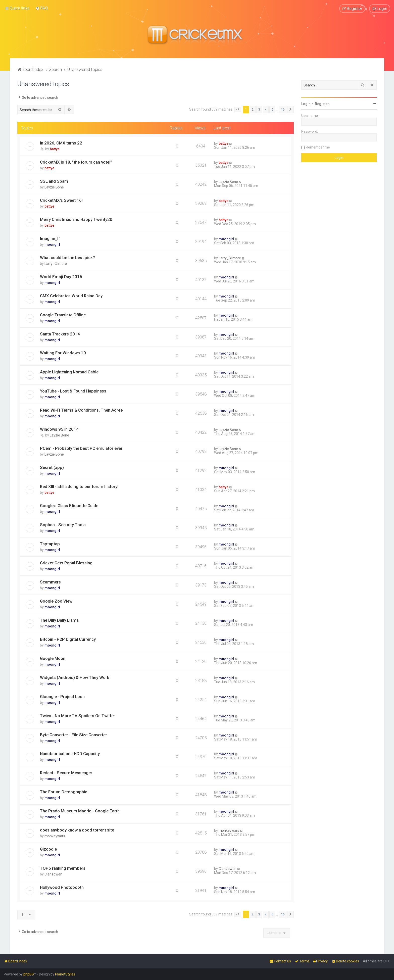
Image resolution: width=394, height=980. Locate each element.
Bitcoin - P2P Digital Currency (68, 639)
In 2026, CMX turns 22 (61, 143)
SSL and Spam (54, 181)
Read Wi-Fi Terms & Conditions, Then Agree (81, 410)
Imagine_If (50, 238)
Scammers (50, 582)
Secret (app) (52, 467)
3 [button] (259, 109)
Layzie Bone (54, 187)
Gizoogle (48, 849)
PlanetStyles (65, 974)
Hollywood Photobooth (62, 887)
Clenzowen (53, 874)
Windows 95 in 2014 (59, 429)
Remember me (318, 147)
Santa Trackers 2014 (60, 334)
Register (322, 104)
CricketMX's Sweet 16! (61, 200)
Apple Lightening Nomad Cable (69, 372)
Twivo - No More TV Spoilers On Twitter (78, 716)
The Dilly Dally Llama (59, 620)
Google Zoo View (56, 601)
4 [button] (266, 109)
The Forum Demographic (64, 792)
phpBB (29, 974)
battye (55, 149)
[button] (238, 110)
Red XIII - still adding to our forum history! (79, 486)
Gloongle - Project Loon (62, 697)
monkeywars (55, 836)
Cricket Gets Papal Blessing (66, 563)
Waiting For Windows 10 (63, 353)
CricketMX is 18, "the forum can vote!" (76, 162)
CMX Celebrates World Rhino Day (71, 296)
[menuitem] (42, 8)
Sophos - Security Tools (63, 525)
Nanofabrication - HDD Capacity (70, 754)
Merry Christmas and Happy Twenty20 (76, 219)
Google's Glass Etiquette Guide (69, 506)
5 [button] (272, 109)
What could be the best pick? (67, 258)
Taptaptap (50, 544)
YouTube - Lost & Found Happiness (73, 391)
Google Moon (53, 658)
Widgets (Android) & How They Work (75, 677)
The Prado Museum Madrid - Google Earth (80, 811)
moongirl (52, 244)
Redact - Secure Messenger (66, 773)
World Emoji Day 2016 (61, 277)
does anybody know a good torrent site (77, 830)
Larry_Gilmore (56, 264)
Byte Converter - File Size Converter (73, 735)
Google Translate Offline (63, 315)
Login (306, 104)
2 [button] (253, 109)
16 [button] (283, 109)
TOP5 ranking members (63, 868)
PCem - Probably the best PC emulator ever (81, 448)
